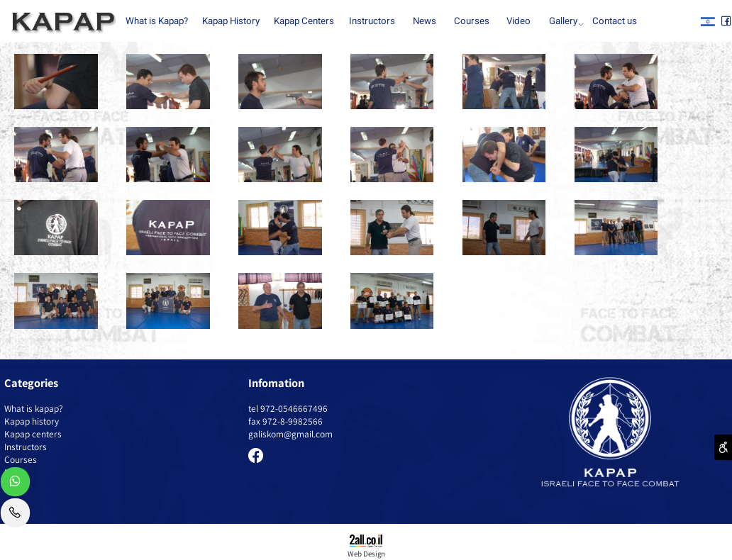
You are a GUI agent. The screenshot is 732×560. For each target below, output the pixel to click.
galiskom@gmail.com (290, 434)
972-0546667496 (294, 408)
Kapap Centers (304, 21)
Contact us (615, 21)
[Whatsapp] (15, 485)
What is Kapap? (157, 21)
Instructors (372, 21)
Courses (472, 21)
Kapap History (231, 21)
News (425, 21)
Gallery (566, 21)
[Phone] (15, 516)
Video (518, 21)
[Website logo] (61, 22)
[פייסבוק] (726, 21)
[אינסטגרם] (708, 21)
